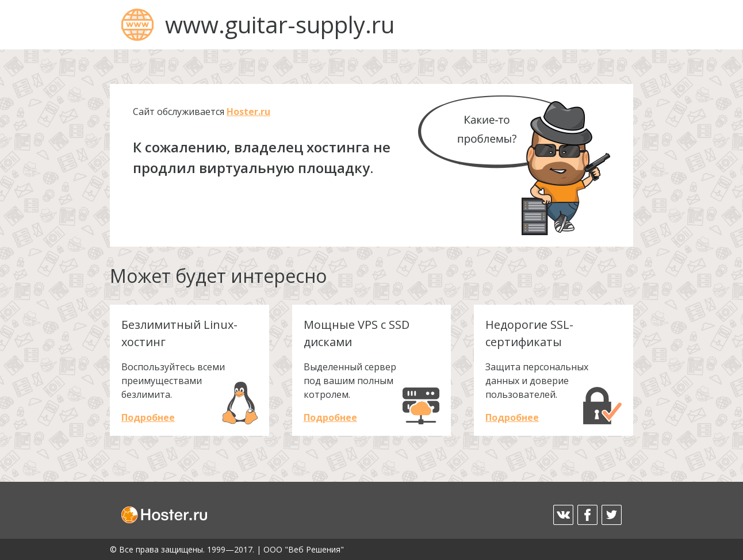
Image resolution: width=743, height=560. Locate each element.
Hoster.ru (248, 112)
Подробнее (148, 417)
